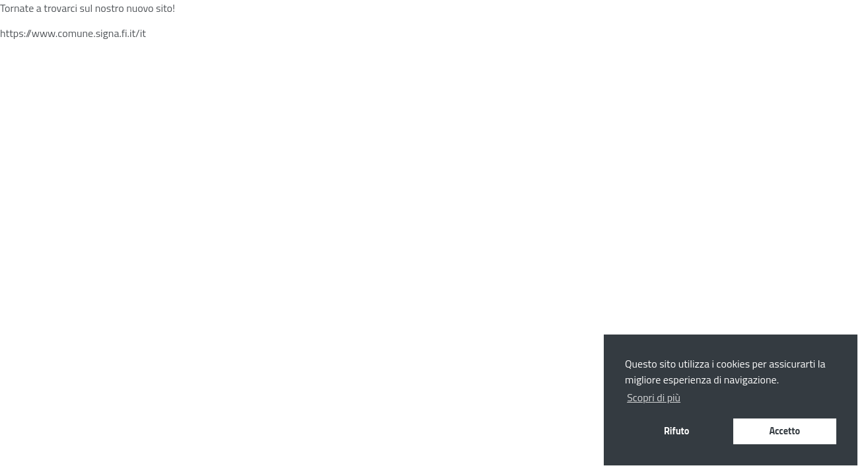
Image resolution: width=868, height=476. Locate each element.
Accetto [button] (784, 431)
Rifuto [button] (677, 431)
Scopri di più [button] (654, 397)
